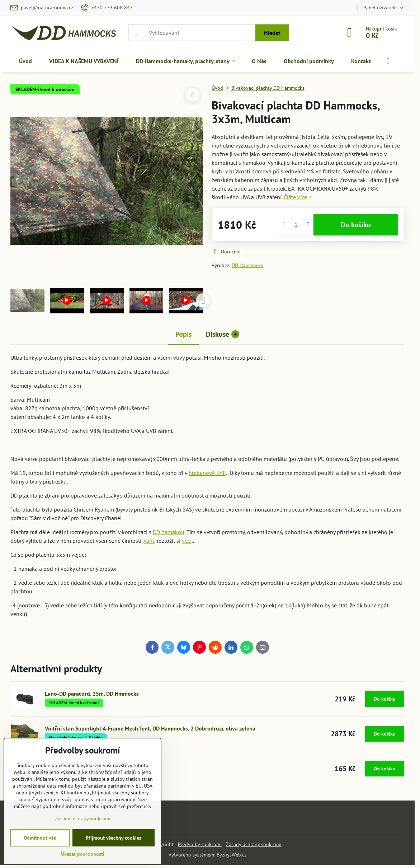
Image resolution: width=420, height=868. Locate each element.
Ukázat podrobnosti (83, 854)
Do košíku (356, 225)
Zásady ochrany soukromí (254, 844)
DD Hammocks (247, 265)
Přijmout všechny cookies (114, 838)
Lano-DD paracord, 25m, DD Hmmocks (92, 694)
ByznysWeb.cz (232, 855)
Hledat (272, 33)
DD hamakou (169, 532)
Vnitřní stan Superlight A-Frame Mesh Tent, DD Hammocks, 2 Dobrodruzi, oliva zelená (150, 728)
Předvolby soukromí (200, 844)
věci (187, 541)
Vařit (149, 541)
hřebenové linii (207, 473)
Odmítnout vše (40, 838)
